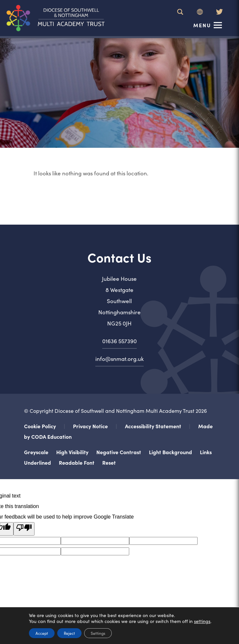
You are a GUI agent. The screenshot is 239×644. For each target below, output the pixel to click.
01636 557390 (120, 341)
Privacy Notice (90, 426)
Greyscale (36, 452)
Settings (98, 633)
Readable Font (77, 462)
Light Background (170, 452)
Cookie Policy (40, 426)
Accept (42, 633)
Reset (109, 462)
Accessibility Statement (153, 426)
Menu (202, 25)
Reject (69, 633)
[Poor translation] (24, 529)
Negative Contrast (119, 452)
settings (202, 621)
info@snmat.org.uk (120, 359)
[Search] (180, 12)
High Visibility (72, 452)
